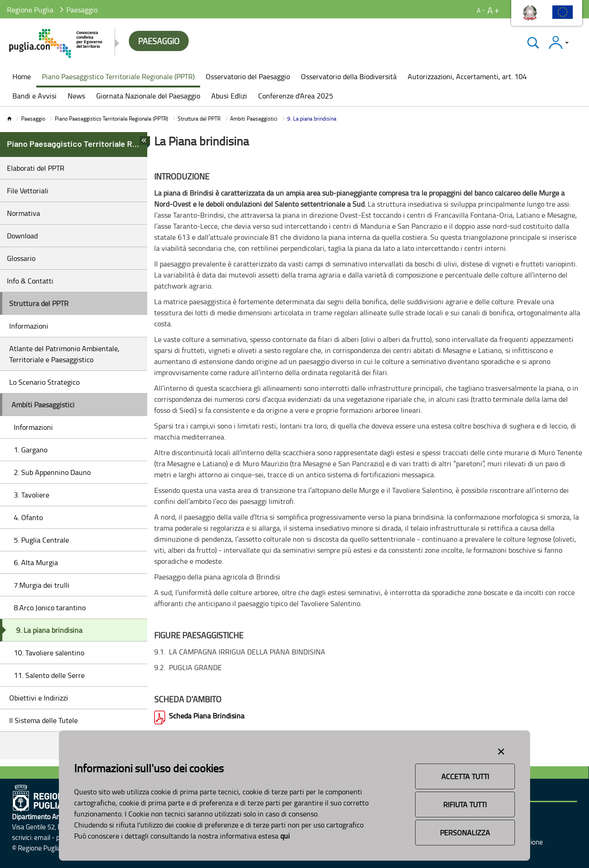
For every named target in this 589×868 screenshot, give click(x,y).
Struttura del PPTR (199, 119)
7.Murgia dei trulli (42, 585)
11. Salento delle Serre (49, 675)
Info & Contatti (30, 281)
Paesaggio (33, 119)
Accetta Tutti (465, 776)
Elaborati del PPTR (36, 168)
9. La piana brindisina (49, 630)
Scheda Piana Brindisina (207, 716)
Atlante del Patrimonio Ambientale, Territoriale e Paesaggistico (64, 354)
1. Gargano (31, 450)
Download (22, 236)
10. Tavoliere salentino (49, 653)
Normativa (23, 213)
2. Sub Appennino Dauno (52, 472)
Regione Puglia (30, 10)
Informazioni (29, 326)
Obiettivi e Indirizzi (39, 698)
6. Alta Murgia (36, 562)
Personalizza (465, 833)
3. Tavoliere (32, 495)
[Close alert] (501, 750)
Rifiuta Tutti (465, 804)
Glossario (21, 258)
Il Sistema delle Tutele (43, 720)
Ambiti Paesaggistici (254, 119)
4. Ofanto (28, 517)
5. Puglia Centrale (41, 540)
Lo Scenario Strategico (44, 382)
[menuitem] (22, 77)
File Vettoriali (28, 191)
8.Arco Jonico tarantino (50, 608)
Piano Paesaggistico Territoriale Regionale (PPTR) (111, 119)
